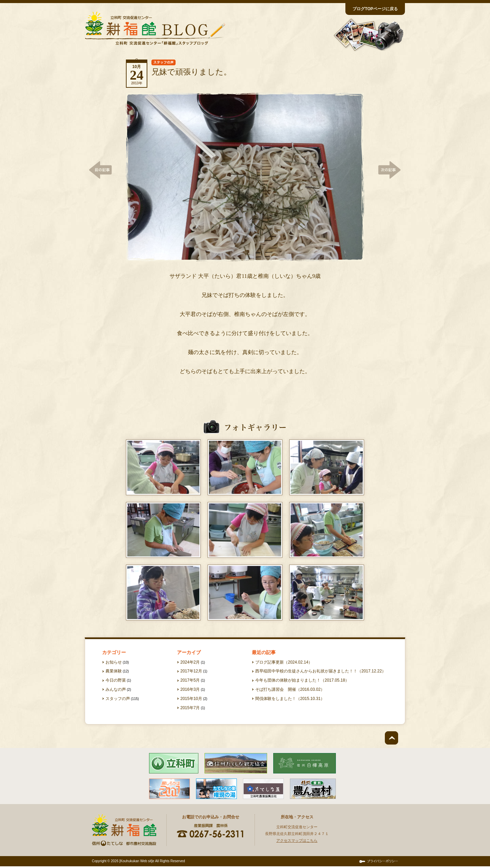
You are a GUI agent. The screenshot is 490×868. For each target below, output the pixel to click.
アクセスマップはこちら (297, 840)
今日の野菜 (116, 680)
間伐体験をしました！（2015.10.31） (290, 699)
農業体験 (114, 671)
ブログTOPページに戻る (375, 9)
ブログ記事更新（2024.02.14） (284, 662)
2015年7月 (190, 708)
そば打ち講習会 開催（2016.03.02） (290, 689)
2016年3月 (190, 689)
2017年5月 (190, 680)
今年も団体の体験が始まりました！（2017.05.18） (302, 680)
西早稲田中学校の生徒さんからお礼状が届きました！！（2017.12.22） (321, 671)
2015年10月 (191, 699)
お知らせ (114, 662)
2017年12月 (191, 671)
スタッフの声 (118, 699)
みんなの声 (116, 689)
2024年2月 (190, 662)
